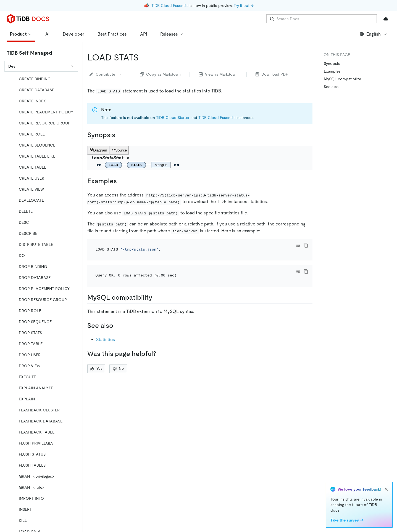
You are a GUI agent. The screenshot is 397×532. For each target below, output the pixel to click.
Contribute (106, 74)
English (373, 34)
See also (331, 87)
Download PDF (272, 74)
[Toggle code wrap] (298, 245)
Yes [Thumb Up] (96, 369)
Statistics (106, 340)
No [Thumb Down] (118, 369)
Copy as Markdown (160, 74)
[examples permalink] (121, 181)
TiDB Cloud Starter (173, 118)
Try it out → (244, 6)
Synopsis (332, 63)
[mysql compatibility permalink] (157, 297)
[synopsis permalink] (120, 135)
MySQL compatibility (342, 79)
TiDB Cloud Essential (170, 6)
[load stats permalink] (143, 57)
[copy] (306, 245)
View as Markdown (218, 74)
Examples (332, 71)
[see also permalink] (118, 326)
